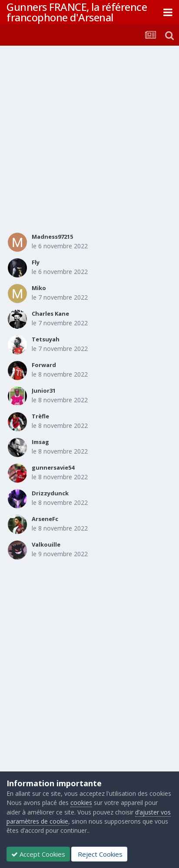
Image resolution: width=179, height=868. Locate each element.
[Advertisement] (89, 140)
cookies (81, 803)
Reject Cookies (99, 854)
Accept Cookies (38, 854)
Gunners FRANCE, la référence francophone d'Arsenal (77, 12)
